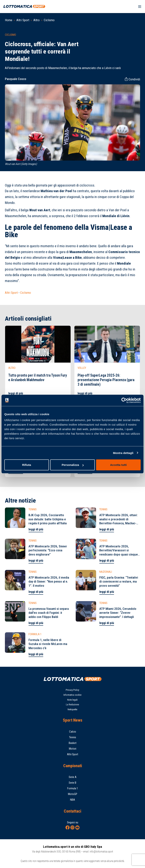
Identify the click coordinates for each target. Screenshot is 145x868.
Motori (73, 749)
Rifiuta (27, 465)
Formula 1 (73, 788)
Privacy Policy (72, 690)
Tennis (73, 737)
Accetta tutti (118, 465)
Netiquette (72, 709)
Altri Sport (23, 20)
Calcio (73, 732)
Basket (73, 743)
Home (9, 20)
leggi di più (16, 393)
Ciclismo (49, 20)
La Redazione (72, 704)
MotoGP (73, 794)
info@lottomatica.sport (101, 852)
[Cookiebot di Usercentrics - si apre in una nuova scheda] (124, 400)
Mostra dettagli (123, 453)
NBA (72, 800)
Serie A (73, 777)
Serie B (72, 783)
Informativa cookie (72, 695)
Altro (37, 20)
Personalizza (73, 465)
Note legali (72, 700)
